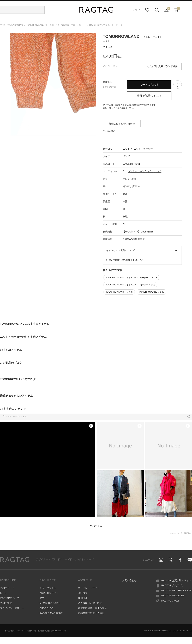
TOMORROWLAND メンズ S (119, 292)
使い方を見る (109, 131)
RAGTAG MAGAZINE (51, 613)
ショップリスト (48, 588)
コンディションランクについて (145, 171)
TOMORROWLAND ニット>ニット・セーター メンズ (130, 285)
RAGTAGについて (10, 598)
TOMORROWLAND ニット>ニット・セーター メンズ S (131, 278)
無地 (125, 217)
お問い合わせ (129, 580)
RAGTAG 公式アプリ (173, 585)
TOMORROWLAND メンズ (151, 292)
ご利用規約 (6, 603)
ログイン (135, 9)
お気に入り (147, 10)
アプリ (43, 598)
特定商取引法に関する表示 (92, 608)
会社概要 (83, 593)
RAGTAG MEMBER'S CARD (177, 591)
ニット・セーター (143, 149)
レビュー (5, 593)
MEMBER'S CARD (49, 603)
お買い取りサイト (49, 593)
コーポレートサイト (89, 588)
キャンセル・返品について (121, 250)
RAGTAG (15, 560)
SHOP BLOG (46, 608)
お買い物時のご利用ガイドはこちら (125, 260)
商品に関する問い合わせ (122, 124)
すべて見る (96, 526)
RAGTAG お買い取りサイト (176, 580)
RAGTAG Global (170, 601)
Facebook (180, 560)
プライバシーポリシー (12, 608)
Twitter (171, 560)
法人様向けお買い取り (90, 603)
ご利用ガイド (7, 588)
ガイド (114, 108)
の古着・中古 (51, 25)
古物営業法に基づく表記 (91, 613)
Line (190, 560)
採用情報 (83, 598)
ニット (126, 149)
